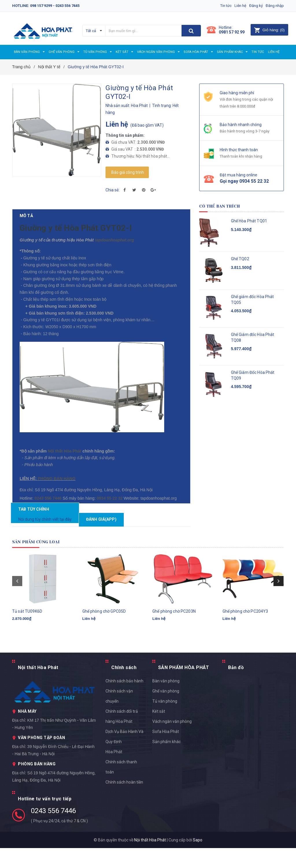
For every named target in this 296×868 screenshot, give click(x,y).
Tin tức (217, 6)
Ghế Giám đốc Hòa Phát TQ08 (253, 337)
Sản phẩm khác (166, 762)
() (269, 30)
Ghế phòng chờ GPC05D (104, 638)
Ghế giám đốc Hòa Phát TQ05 (252, 300)
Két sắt (159, 731)
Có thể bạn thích (225, 206)
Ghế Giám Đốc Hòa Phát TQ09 (253, 375)
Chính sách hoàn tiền (124, 802)
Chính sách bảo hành (124, 701)
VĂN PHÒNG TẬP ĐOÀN (41, 758)
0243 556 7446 (53, 831)
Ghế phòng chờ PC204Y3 (245, 638)
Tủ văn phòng (165, 721)
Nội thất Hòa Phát (65, 460)
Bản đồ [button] (236, 687)
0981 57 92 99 (232, 32)
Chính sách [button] (124, 687)
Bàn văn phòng (166, 701)
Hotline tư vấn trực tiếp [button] (45, 819)
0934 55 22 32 (67, 516)
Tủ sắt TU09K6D (27, 638)
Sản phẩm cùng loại (42, 562)
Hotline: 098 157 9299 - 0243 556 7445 (46, 6)
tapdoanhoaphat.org (109, 249)
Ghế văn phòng (166, 711)
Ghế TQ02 (240, 259)
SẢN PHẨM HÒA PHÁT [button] (184, 687)
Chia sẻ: (112, 190)
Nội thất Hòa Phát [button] (38, 687)
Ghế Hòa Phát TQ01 (249, 221)
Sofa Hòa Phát (166, 751)
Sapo (198, 860)
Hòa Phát (114, 772)
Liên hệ (235, 6)
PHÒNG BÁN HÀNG (56, 487)
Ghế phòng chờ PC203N (174, 638)
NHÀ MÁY (27, 731)
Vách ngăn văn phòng (172, 741)
